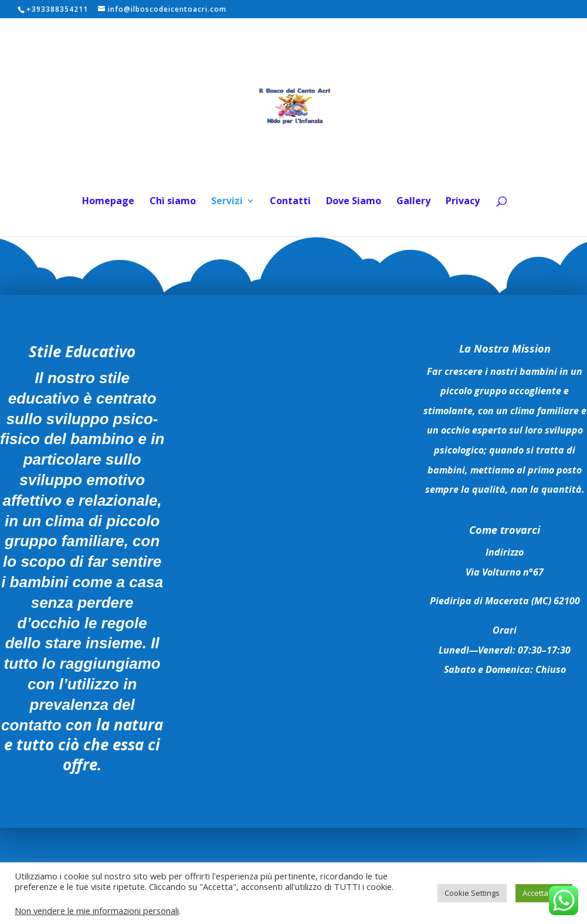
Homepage (108, 202)
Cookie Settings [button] (472, 893)
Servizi (227, 202)
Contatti (290, 202)
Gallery (413, 202)
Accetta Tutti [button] (544, 893)
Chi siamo (173, 202)
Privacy (463, 202)
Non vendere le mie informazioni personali (97, 911)
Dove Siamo (354, 202)
